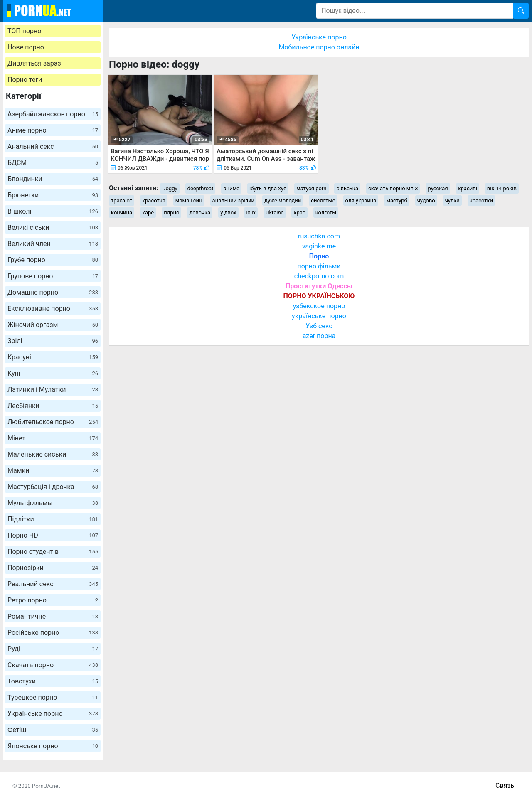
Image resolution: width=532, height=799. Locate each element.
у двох (228, 213)
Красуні (53, 357)
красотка (154, 200)
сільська (347, 188)
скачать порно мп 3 (393, 188)
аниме (231, 188)
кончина (122, 213)
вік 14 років (502, 188)
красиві (468, 188)
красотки (481, 200)
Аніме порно (53, 130)
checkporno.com (319, 276)
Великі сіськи (53, 227)
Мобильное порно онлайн (319, 47)
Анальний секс (53, 146)
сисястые (323, 200)
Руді (53, 649)
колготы (326, 213)
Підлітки (53, 519)
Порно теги (25, 80)
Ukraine (275, 213)
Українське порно (53, 714)
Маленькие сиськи (53, 454)
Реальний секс (53, 584)
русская (438, 188)
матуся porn (311, 188)
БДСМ (53, 163)
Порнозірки (53, 568)
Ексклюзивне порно (53, 309)
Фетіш (53, 730)
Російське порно (53, 633)
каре (148, 213)
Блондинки (53, 179)
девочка (200, 213)
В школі (53, 211)
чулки (452, 200)
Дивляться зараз (34, 63)
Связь (505, 785)
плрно (171, 213)
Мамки (53, 471)
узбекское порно (319, 306)
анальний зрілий (234, 200)
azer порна (319, 336)
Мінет (53, 438)
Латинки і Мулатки (53, 390)
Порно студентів (53, 552)
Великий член (53, 244)
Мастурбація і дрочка (53, 487)
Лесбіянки (53, 406)
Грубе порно (53, 260)
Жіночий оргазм (53, 325)
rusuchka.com (319, 236)
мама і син (189, 200)
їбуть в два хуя (268, 188)
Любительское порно (53, 422)
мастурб (397, 200)
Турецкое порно (53, 697)
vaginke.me (319, 246)
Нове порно (26, 47)
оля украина (361, 200)
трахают (122, 200)
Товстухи (53, 681)
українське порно (319, 316)
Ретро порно (53, 600)
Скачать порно (53, 665)
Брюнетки (53, 195)
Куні (53, 373)
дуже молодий (283, 200)
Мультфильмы (53, 503)
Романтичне (53, 616)
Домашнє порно (53, 292)
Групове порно (53, 276)
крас (299, 213)
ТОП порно (24, 31)
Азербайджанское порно (53, 114)
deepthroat (201, 188)
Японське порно (53, 746)
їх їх (251, 213)
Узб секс (319, 326)
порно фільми (319, 266)
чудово (426, 200)
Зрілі (53, 341)
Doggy (170, 188)
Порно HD (53, 535)
